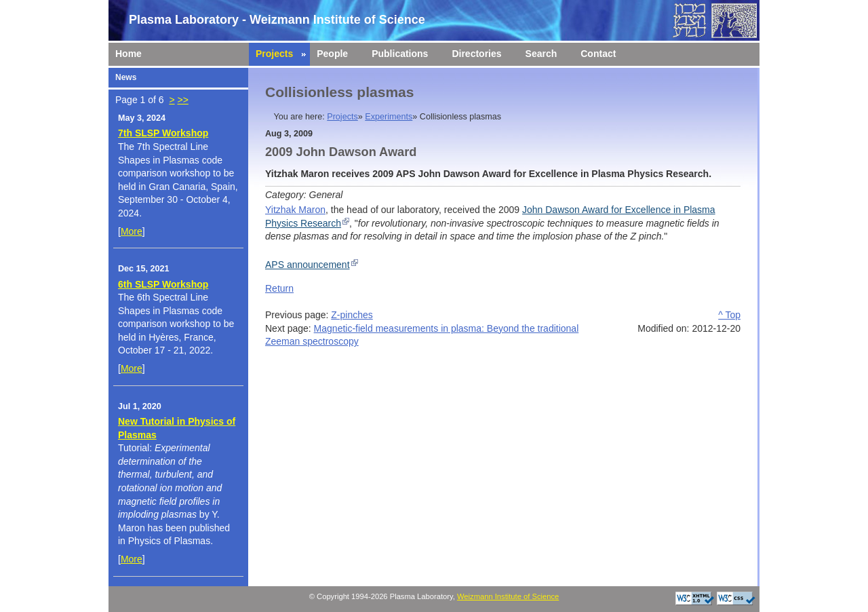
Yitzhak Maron (295, 210)
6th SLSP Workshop (163, 284)
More (132, 231)
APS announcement (308, 265)
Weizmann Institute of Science (508, 596)
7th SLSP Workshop (163, 133)
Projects (342, 117)
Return (279, 288)
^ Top (729, 315)
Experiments (389, 117)
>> (182, 100)
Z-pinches (352, 315)
